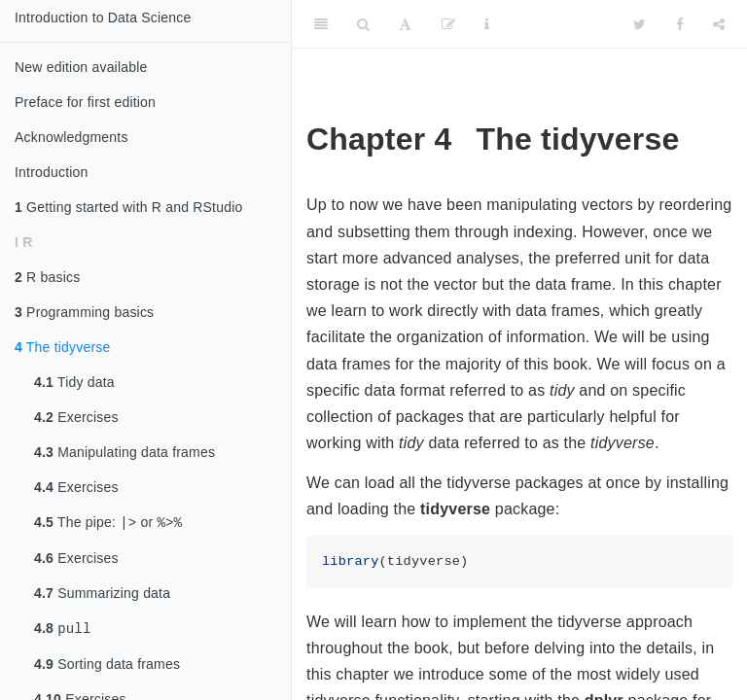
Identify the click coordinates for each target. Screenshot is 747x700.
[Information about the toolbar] (487, 24)
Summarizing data (102, 595)
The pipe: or (108, 524)
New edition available (81, 67)
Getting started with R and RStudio (128, 207)
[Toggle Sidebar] (321, 24)
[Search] (363, 24)
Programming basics (84, 312)
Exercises (76, 417)
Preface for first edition (85, 102)
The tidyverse (62, 347)
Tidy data (74, 382)
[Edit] (448, 24)
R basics (47, 277)
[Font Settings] (405, 24)
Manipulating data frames (124, 452)
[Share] (719, 24)
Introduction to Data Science (103, 17)
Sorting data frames (107, 668)
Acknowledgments (71, 137)
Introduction (52, 172)
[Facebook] (680, 24)
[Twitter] (640, 24)
